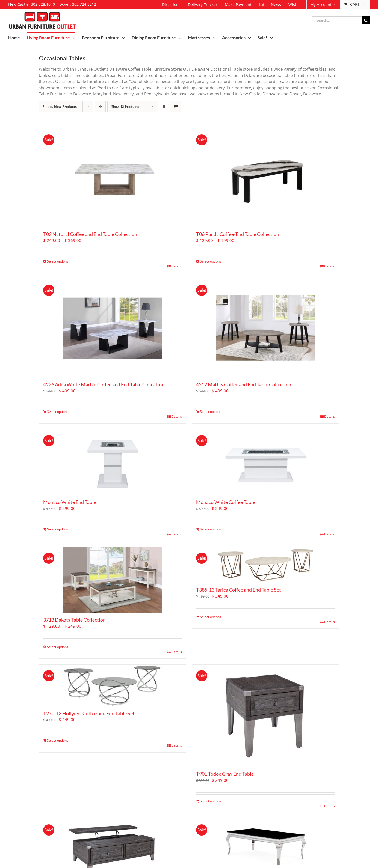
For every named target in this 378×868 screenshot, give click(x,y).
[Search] (366, 20)
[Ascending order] (100, 107)
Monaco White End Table (70, 502)
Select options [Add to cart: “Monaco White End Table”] (58, 529)
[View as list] (176, 107)
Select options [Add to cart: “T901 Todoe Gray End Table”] (211, 801)
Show (125, 107)
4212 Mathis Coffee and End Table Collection (244, 384)
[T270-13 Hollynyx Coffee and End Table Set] (113, 685)
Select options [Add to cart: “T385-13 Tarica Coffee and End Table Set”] (211, 617)
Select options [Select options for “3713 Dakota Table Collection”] (58, 647)
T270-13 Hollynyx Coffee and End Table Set (89, 713)
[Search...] (337, 20)
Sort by (60, 107)
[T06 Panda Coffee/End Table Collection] (265, 178)
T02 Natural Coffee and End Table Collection (90, 234)
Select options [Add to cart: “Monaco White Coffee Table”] (211, 529)
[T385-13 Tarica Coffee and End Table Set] (265, 565)
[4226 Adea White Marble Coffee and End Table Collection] (113, 328)
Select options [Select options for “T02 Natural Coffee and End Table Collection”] (58, 261)
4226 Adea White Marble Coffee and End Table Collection (104, 384)
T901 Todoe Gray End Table (225, 774)
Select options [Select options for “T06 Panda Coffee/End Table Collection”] (211, 261)
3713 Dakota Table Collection (74, 620)
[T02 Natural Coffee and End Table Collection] (113, 178)
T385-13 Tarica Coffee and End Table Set (239, 590)
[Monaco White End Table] (113, 462)
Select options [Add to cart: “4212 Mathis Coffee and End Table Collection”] (211, 412)
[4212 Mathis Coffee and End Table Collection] (265, 328)
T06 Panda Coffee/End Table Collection (238, 234)
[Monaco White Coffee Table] (265, 462)
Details (177, 266)
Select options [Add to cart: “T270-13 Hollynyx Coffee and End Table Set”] (58, 740)
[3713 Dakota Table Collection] (113, 580)
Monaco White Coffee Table (226, 502)
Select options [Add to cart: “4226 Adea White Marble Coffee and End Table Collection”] (58, 412)
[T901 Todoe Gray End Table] (265, 716)
